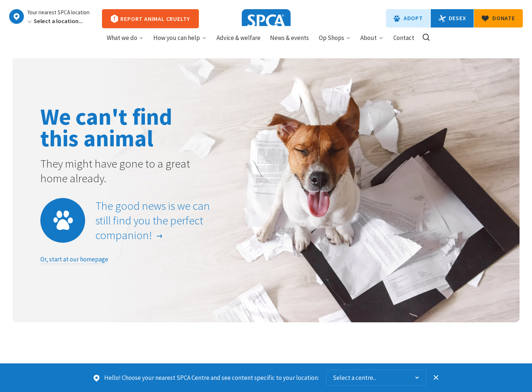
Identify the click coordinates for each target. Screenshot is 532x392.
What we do (125, 44)
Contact (404, 44)
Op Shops (335, 44)
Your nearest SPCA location (59, 12)
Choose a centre (17, 17)
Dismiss (436, 378)
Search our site (426, 44)
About (372, 44)
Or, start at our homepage (74, 259)
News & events (289, 44)
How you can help (180, 44)
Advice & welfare (238, 44)
